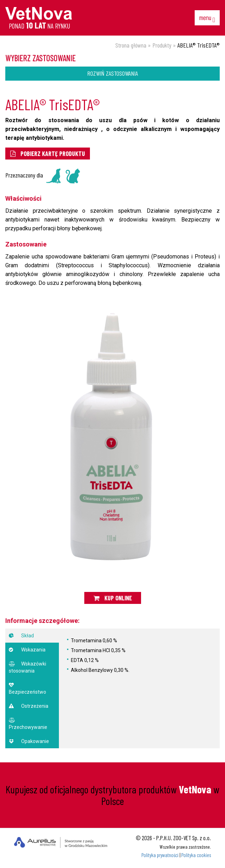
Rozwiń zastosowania (112, 73)
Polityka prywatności (160, 855)
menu (207, 18)
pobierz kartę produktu (48, 154)
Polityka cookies (196, 855)
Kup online (113, 598)
